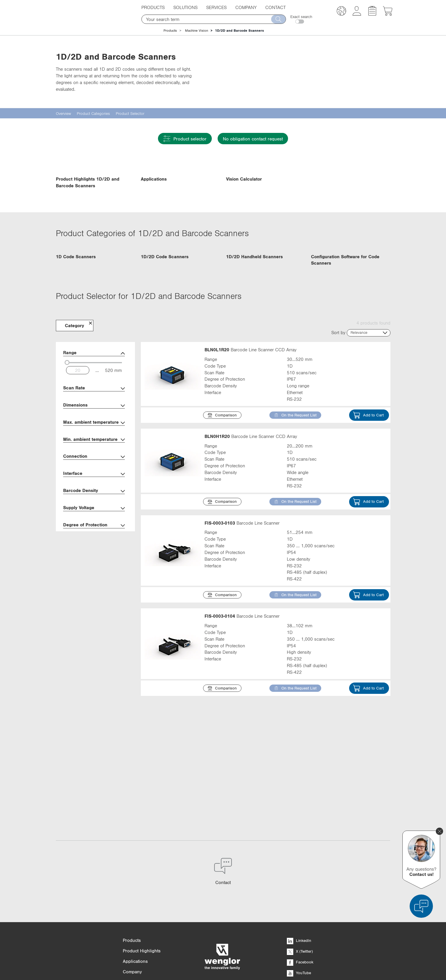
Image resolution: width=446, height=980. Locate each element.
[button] (341, 12)
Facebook (300, 906)
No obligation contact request (253, 139)
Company (246, 7)
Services (216, 7)
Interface (94, 550)
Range (94, 429)
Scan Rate (94, 465)
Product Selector (130, 113)
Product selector (185, 139)
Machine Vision (197, 31)
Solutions (185, 7)
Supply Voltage (94, 584)
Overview (63, 113)
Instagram (300, 927)
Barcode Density (94, 567)
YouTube (299, 916)
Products (153, 7)
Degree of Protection (94, 602)
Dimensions (94, 482)
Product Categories (93, 113)
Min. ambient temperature (94, 516)
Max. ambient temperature (94, 499)
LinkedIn (299, 884)
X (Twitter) (300, 895)
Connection (94, 533)
